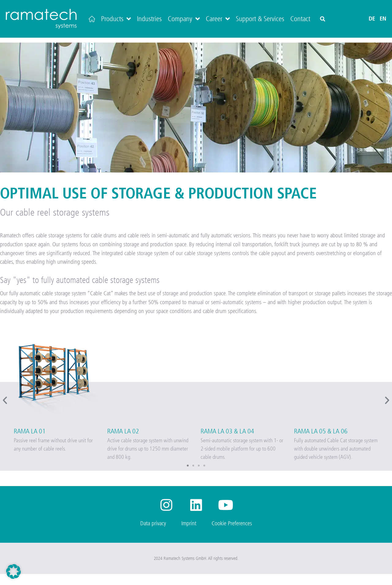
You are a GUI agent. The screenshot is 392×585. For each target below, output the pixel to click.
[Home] (92, 19)
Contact (300, 19)
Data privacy (153, 534)
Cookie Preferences (232, 534)
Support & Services (260, 19)
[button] (322, 19)
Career (218, 19)
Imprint (189, 534)
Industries (149, 19)
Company (184, 19)
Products (116, 19)
